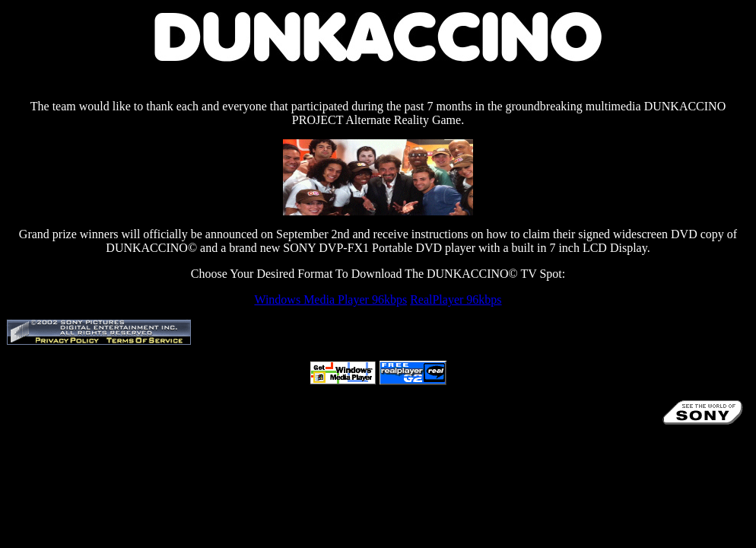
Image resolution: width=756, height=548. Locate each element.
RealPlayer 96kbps (456, 299)
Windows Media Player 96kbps (330, 299)
